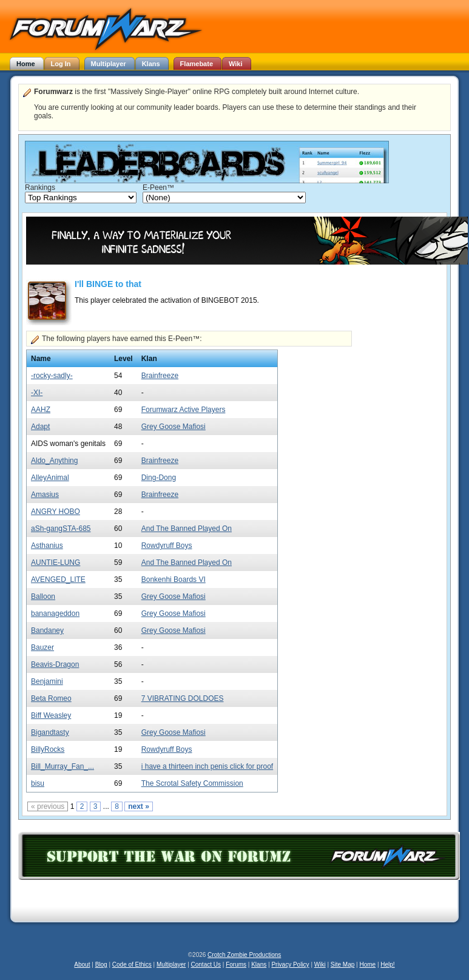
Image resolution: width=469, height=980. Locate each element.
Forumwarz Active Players (184, 410)
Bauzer (42, 647)
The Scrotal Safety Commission (192, 783)
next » (139, 806)
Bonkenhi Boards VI (174, 580)
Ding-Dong (159, 478)
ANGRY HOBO (56, 512)
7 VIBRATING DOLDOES (183, 698)
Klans (259, 965)
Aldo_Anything (54, 461)
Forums (236, 965)
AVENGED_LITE (58, 580)
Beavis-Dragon (55, 664)
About (82, 965)
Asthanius (47, 546)
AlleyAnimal (50, 478)
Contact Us (206, 965)
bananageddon (55, 613)
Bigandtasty (50, 732)
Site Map (342, 965)
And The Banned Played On (187, 529)
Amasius (45, 495)
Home (367, 965)
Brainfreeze (160, 376)
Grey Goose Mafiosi (174, 427)
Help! (387, 965)
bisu (38, 783)
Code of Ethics (132, 965)
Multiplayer (171, 965)
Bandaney (47, 630)
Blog (101, 965)
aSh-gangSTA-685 (61, 529)
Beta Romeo (51, 698)
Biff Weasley (51, 715)
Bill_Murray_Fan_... (62, 766)
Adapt (40, 427)
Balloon (43, 596)
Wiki (320, 965)
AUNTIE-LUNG (56, 563)
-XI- (37, 393)
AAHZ (41, 410)
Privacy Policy (290, 965)
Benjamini (47, 681)
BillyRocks (48, 749)
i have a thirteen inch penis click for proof (207, 766)
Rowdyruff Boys (167, 546)
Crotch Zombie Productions (244, 955)
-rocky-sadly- (52, 376)
